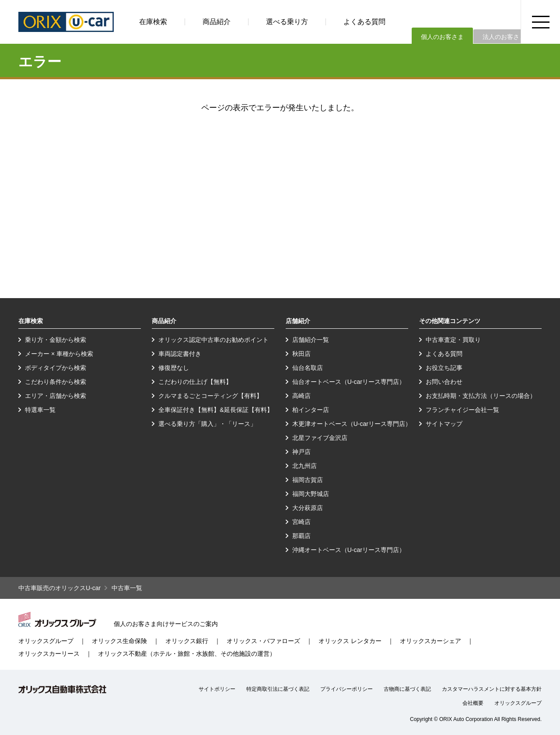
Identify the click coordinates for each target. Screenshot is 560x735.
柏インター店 (311, 410)
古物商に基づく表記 (407, 689)
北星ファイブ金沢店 (320, 438)
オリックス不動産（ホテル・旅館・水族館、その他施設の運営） (187, 654)
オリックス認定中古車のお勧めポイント (213, 340)
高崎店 (301, 396)
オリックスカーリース (49, 654)
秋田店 (301, 354)
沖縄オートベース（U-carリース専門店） (349, 550)
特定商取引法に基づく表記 (278, 689)
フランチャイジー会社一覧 (462, 410)
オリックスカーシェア (430, 641)
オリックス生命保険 (119, 641)
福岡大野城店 (311, 494)
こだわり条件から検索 (56, 382)
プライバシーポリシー (346, 689)
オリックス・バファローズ (263, 641)
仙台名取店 (308, 368)
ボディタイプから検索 (56, 368)
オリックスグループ (46, 641)
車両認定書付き (180, 354)
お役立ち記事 (444, 368)
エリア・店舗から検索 (56, 396)
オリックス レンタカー (350, 641)
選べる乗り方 (287, 22)
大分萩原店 (308, 508)
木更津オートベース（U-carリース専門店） (352, 424)
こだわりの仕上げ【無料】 (195, 382)
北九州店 (304, 466)
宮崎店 (301, 522)
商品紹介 (217, 22)
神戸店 (301, 452)
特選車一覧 (40, 410)
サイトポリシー (217, 689)
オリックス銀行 (187, 641)
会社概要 (473, 703)
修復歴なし (174, 368)
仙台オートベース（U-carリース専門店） (349, 382)
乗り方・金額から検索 (56, 340)
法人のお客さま (504, 37)
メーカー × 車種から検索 (59, 354)
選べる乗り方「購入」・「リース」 (207, 424)
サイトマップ (444, 424)
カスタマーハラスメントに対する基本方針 (492, 689)
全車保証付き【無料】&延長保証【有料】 (215, 410)
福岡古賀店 (308, 480)
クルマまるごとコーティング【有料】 (210, 396)
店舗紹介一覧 (311, 340)
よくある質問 (364, 22)
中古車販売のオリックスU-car (59, 588)
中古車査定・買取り (453, 340)
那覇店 (301, 536)
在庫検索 (153, 22)
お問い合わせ (444, 382)
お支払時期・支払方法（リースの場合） (481, 396)
